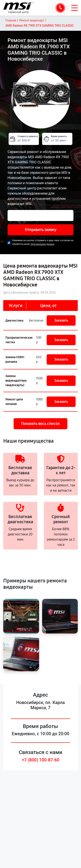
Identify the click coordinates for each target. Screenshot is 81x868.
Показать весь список (40, 424)
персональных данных (42, 244)
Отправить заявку (41, 230)
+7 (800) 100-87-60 (41, 760)
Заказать (61, 320)
